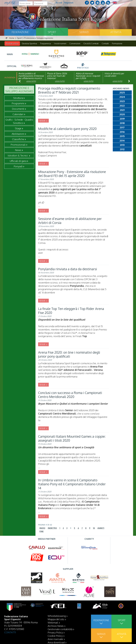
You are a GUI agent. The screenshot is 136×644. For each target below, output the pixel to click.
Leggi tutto (31, 81)
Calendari (18, 114)
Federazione (20, 32)
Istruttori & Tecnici (18, 156)
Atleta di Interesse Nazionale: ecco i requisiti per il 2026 (88, 76)
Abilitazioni (18, 134)
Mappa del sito (56, 619)
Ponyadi (18, 166)
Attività (116, 32)
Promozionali (18, 145)
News (18, 150)
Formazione (117, 43)
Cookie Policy (55, 636)
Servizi (84, 32)
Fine (42, 531)
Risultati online (12, 43)
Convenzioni (75, 43)
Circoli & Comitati (91, 43)
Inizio (42, 528)
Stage (18, 128)
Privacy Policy (55, 632)
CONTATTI (10, 632)
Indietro (52, 528)
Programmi (18, 103)
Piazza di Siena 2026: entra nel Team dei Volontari (57, 76)
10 (94, 528)
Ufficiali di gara (18, 161)
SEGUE (42, 121)
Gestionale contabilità (60, 629)
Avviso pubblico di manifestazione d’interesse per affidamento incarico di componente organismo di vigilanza (31, 78)
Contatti (105, 43)
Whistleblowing (57, 616)
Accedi (59, 3)
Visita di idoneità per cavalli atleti (114, 75)
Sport (52, 32)
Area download (56, 642)
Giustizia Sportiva (29, 43)
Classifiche (18, 139)
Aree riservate (55, 639)
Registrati (69, 3)
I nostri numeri (60, 43)
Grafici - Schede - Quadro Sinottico (19, 121)
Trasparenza (45, 43)
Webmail (53, 622)
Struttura (18, 98)
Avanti (101, 528)
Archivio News (56, 626)
